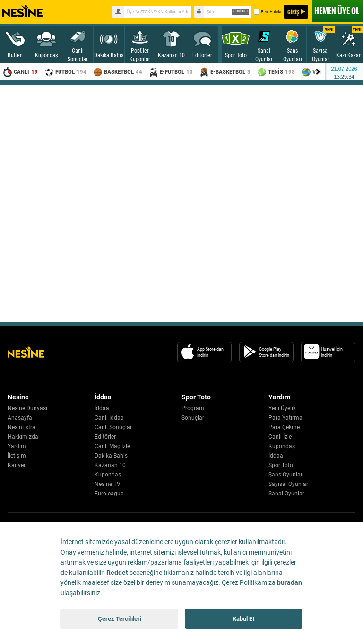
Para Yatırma (285, 418)
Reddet (117, 573)
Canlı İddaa (109, 418)
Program (193, 408)
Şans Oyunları (286, 475)
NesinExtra (22, 427)
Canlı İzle (280, 437)
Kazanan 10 (110, 465)
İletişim (17, 456)
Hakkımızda (23, 437)
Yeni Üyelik (282, 408)
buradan (290, 583)
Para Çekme (284, 427)
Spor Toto (281, 465)
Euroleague (109, 494)
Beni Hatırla (267, 12)
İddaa (102, 408)
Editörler (105, 437)
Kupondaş (108, 475)
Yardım (17, 446)
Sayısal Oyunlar (288, 484)
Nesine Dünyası (27, 408)
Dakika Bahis (111, 456)
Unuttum (240, 11)
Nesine (22, 11)
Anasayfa (20, 418)
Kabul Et (243, 619)
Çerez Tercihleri (120, 619)
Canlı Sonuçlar (113, 427)
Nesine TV (108, 484)
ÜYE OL (337, 11)
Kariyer (17, 465)
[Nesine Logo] (26, 352)
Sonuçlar (193, 418)
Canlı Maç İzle (112, 446)
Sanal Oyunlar (286, 494)
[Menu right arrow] (318, 72)
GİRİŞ (293, 12)
